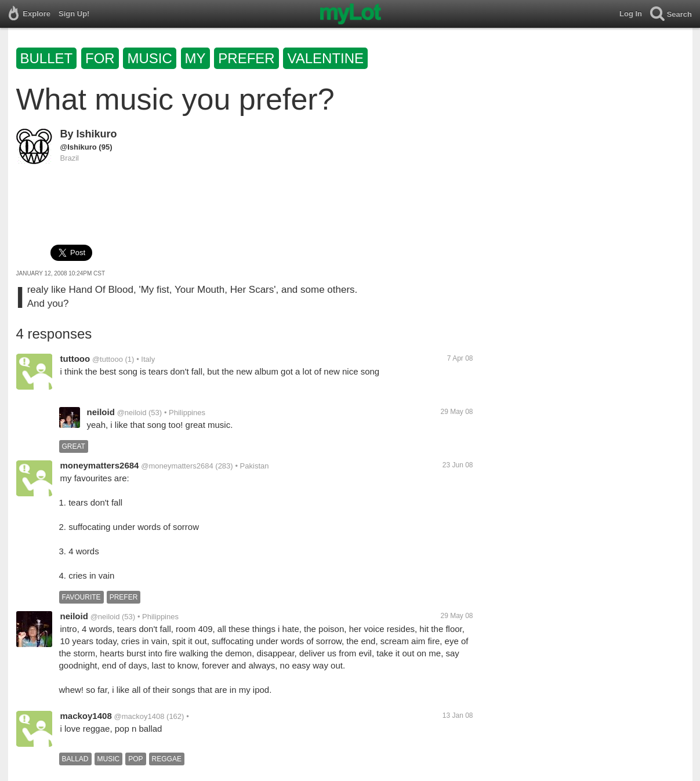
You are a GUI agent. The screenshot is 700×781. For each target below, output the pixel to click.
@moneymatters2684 (177, 466)
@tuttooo (108, 359)
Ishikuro (97, 134)
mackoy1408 (86, 716)
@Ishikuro (79, 147)
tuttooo (75, 359)
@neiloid (132, 413)
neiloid (101, 412)
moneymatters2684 (100, 465)
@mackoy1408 (139, 716)
